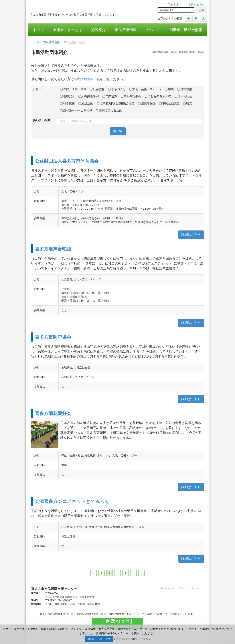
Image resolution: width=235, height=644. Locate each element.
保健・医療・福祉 (73, 89)
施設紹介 (98, 30)
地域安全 (68, 96)
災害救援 (185, 89)
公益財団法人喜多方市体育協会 (67, 161)
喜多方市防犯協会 (53, 337)
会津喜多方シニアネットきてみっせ (72, 501)
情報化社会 (183, 96)
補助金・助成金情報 (186, 30)
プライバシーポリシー (189, 588)
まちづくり (117, 89)
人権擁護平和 (89, 96)
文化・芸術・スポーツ (145, 89)
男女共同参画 (131, 96)
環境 (169, 89)
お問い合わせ (197, 4)
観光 (188, 103)
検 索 (118, 131)
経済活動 (86, 103)
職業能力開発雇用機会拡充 (116, 103)
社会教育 (97, 89)
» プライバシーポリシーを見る (132, 639)
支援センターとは (68, 30)
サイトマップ (167, 588)
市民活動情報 (126, 30)
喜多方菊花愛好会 (53, 413)
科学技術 (68, 103)
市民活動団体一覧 (87, 79)
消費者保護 (147, 103)
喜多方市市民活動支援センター (80, 6)
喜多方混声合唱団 (53, 249)
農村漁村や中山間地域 (76, 110)
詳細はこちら (191, 234)
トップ (38, 30)
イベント (153, 30)
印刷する (173, 4)
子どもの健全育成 (158, 96)
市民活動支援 (169, 103)
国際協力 (110, 96)
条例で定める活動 (109, 110)
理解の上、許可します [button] (99, 639)
